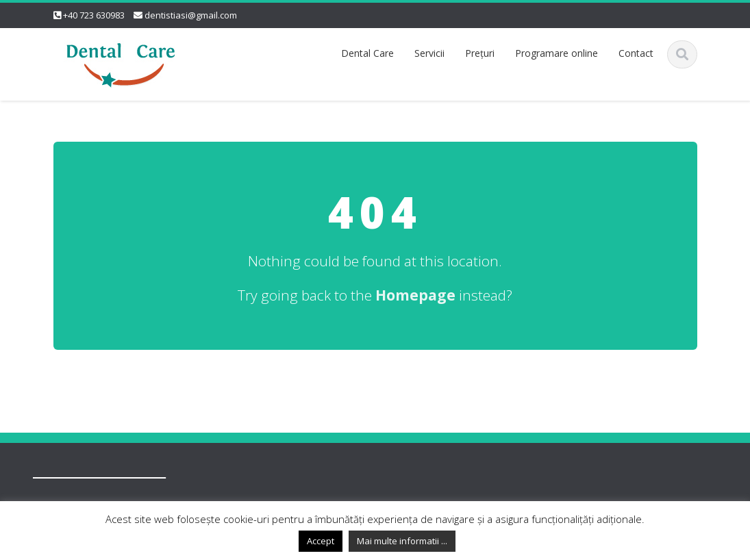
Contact (636, 53)
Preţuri (480, 53)
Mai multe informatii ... (402, 541)
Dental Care (367, 53)
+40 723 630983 (94, 15)
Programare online (557, 53)
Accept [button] (321, 541)
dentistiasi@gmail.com (191, 15)
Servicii (429, 53)
